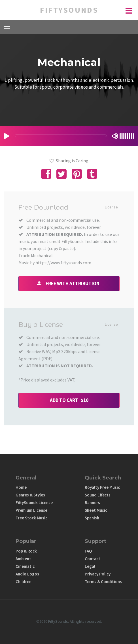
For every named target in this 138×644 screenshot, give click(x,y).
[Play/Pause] (7, 136)
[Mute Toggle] (115, 136)
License (111, 207)
